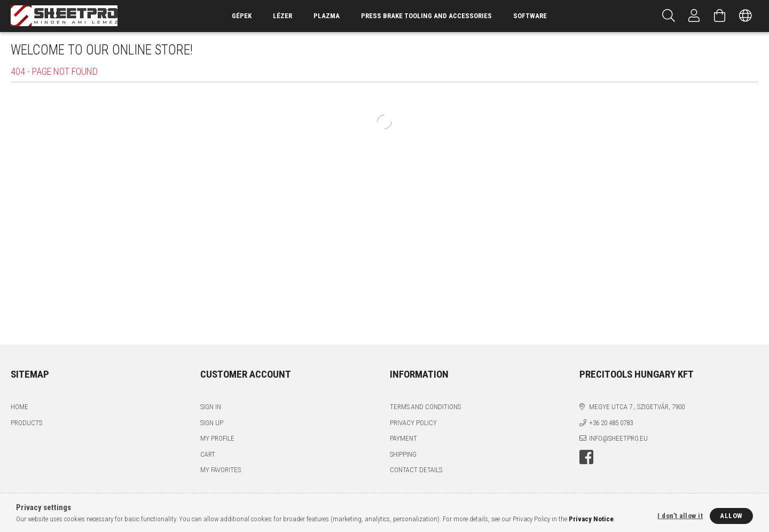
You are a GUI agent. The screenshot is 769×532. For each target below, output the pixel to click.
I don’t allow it (680, 516)
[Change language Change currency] (746, 16)
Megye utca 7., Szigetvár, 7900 (637, 407)
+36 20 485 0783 (611, 423)
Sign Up (212, 423)
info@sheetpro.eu (618, 438)
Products (26, 423)
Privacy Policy (413, 423)
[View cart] (720, 16)
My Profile (217, 438)
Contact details (416, 470)
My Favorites (221, 470)
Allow (731, 516)
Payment (403, 438)
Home (19, 407)
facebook (586, 457)
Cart (208, 454)
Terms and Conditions (425, 407)
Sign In (211, 407)
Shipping (403, 454)
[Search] (669, 16)
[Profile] (694, 16)
